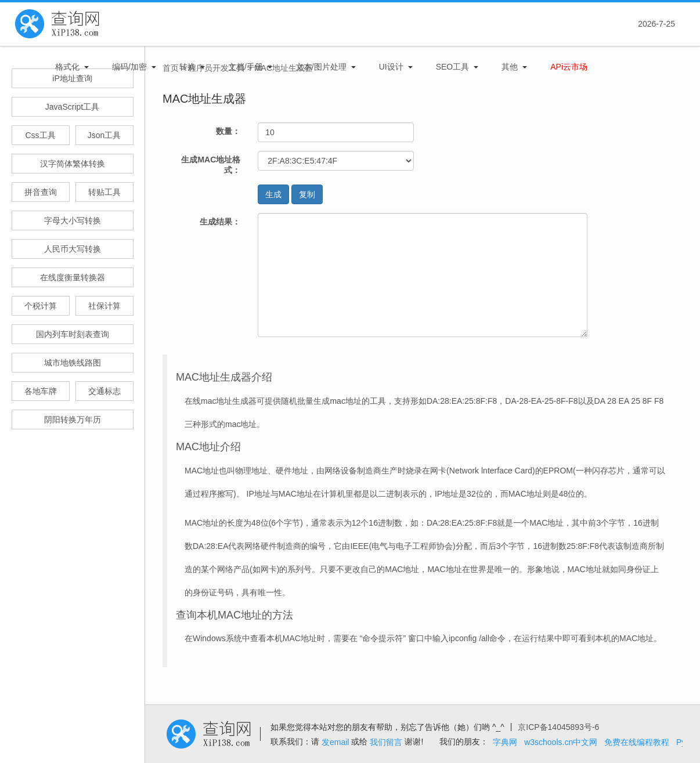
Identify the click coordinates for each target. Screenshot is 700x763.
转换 (187, 67)
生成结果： (220, 222)
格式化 (67, 67)
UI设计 (391, 67)
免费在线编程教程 (637, 742)
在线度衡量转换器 (73, 277)
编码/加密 (129, 67)
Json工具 (104, 135)
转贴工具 (104, 192)
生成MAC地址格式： (211, 165)
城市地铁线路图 (73, 363)
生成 (273, 194)
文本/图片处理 (321, 67)
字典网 (505, 742)
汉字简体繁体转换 (73, 164)
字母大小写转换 (73, 220)
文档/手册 (246, 67)
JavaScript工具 (72, 107)
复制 (307, 194)
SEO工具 (453, 67)
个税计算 (41, 306)
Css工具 (40, 135)
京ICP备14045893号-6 (558, 727)
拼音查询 (41, 192)
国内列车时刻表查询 (73, 334)
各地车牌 (41, 391)
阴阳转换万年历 (73, 420)
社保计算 (104, 306)
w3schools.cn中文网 (561, 742)
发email (335, 742)
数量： (228, 131)
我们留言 (386, 742)
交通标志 (104, 391)
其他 (510, 67)
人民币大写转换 (73, 249)
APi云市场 (569, 67)
